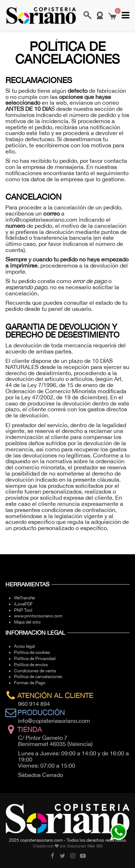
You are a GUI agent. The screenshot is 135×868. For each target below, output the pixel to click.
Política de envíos (31, 665)
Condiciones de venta (35, 671)
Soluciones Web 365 (85, 846)
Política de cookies (32, 652)
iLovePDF (23, 604)
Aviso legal (24, 646)
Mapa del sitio (27, 622)
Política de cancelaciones (38, 677)
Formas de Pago (30, 683)
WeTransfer (25, 598)
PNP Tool (23, 610)
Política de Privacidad (35, 659)
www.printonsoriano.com (38, 616)
